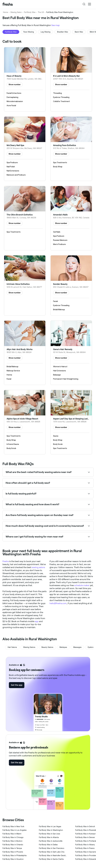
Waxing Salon (16, 12)
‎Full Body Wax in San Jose (49, 834)
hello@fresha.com (58, 603)
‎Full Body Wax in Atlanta (49, 837)
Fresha (6, 561)
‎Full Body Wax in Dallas (48, 845)
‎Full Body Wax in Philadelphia (14, 855)
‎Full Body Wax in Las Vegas (50, 826)
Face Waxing (29, 32)
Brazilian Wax (63, 32)
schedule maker (82, 585)
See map (55, 25)
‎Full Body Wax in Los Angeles (14, 830)
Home (5, 12)
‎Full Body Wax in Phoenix (13, 852)
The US (41, 12)
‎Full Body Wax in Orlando (13, 845)
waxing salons (38, 567)
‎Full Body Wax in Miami (12, 834)
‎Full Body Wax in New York (13, 826)
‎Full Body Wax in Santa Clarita (51, 859)
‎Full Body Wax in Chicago (13, 837)
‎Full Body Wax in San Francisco (52, 848)
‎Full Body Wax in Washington (51, 830)
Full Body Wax (30, 12)
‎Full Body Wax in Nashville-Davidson (53, 855)
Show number (15, 85)
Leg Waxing (45, 32)
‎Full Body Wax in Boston (12, 841)
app (37, 621)
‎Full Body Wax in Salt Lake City (52, 852)
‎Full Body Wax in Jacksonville (51, 841)
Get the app (17, 685)
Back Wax (79, 32)
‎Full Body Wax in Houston (13, 859)
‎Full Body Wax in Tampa (12, 848)
